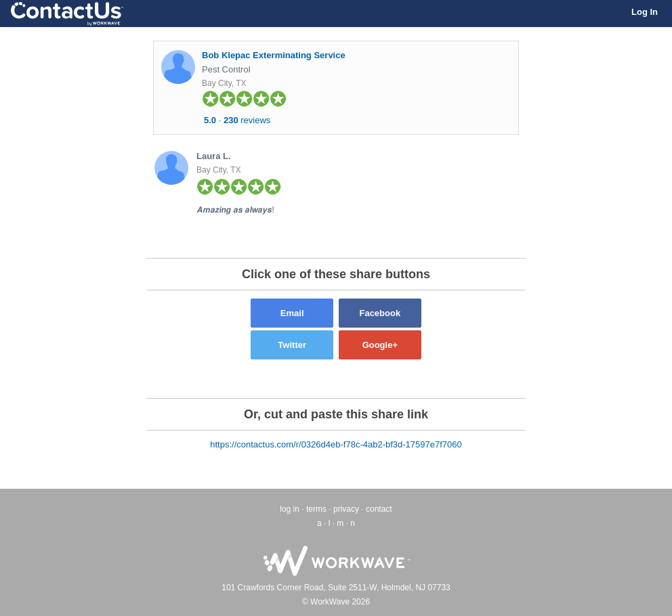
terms (316, 509)
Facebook (380, 313)
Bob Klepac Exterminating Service (274, 55)
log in (290, 509)
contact (379, 509)
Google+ (380, 345)
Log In (645, 12)
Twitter (292, 345)
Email (292, 313)
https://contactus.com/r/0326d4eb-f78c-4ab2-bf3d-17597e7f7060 (336, 444)
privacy (346, 509)
